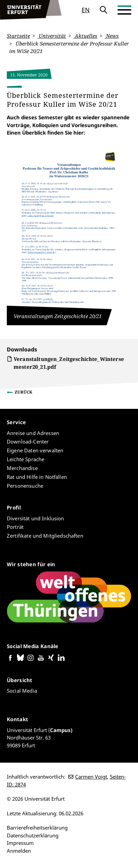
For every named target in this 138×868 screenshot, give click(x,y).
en (86, 10)
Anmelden (19, 851)
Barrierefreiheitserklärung (37, 828)
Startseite (18, 36)
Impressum (20, 843)
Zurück (23, 392)
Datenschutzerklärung (33, 835)
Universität (52, 36)
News (112, 36)
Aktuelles (85, 36)
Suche (104, 10)
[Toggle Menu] (124, 10)
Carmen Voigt (91, 777)
